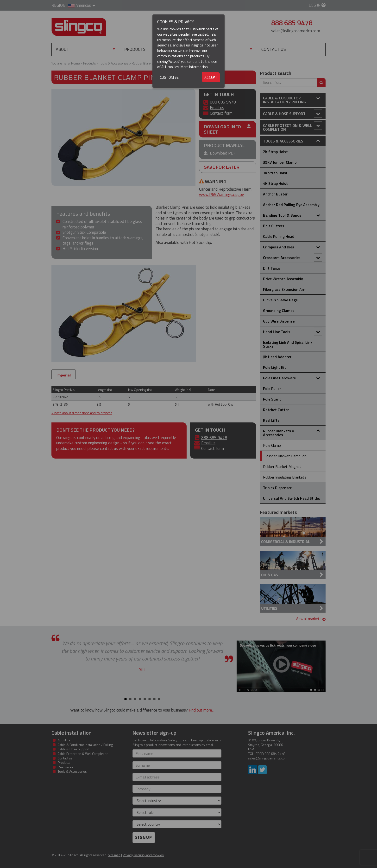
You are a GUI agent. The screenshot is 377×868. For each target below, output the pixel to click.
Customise (169, 77)
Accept (211, 77)
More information (194, 67)
